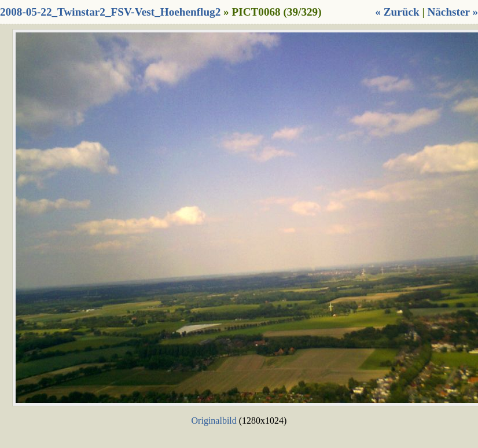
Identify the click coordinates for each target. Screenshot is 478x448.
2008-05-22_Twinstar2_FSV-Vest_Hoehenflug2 (110, 12)
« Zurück (397, 12)
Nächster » (453, 12)
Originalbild (214, 421)
